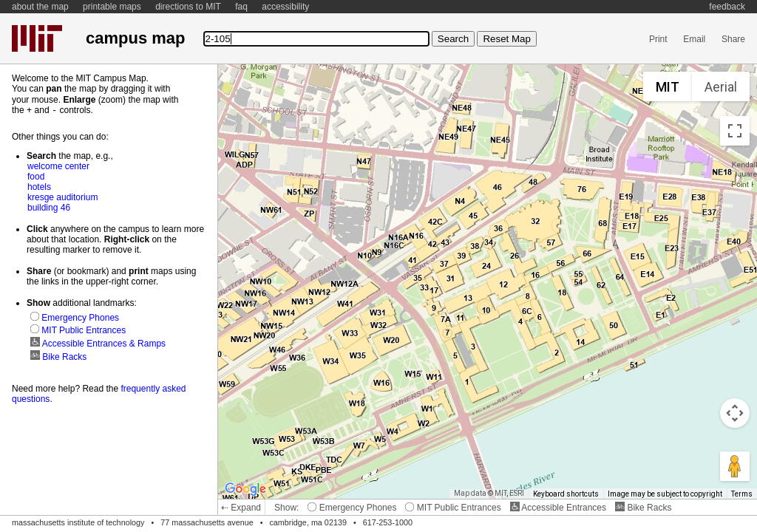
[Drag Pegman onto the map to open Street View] (735, 466)
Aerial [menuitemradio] (721, 87)
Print (658, 39)
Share (733, 39)
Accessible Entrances (558, 508)
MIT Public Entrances (453, 508)
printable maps (112, 7)
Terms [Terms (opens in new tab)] (742, 494)
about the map (40, 7)
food (36, 176)
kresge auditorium (62, 197)
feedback (727, 7)
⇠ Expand (241, 508)
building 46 (49, 207)
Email (694, 39)
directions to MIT (188, 7)
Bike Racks (643, 508)
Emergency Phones (352, 508)
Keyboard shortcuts (566, 494)
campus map (135, 38)
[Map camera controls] (735, 413)
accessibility (285, 7)
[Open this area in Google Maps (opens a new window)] (245, 489)
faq (241, 7)
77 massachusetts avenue (207, 522)
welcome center (58, 166)
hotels (39, 186)
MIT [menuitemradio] (668, 87)
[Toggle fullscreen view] (735, 131)
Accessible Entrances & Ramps (98, 343)
